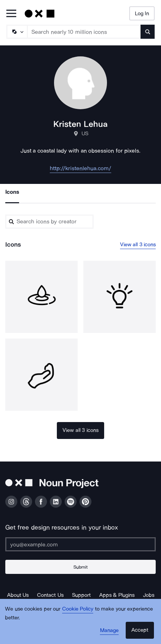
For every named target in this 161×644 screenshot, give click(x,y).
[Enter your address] (80, 544)
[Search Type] (17, 32)
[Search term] (84, 32)
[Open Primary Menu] (11, 14)
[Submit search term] (148, 32)
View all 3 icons (138, 244)
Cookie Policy (78, 609)
